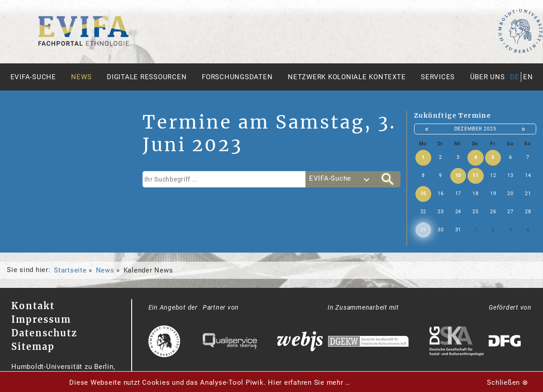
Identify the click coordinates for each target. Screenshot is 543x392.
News (81, 77)
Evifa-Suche (33, 77)
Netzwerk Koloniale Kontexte (347, 77)
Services (438, 77)
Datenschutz (44, 333)
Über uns (488, 77)
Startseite (70, 270)
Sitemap (33, 347)
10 (458, 175)
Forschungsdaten (237, 77)
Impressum (41, 319)
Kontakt (33, 306)
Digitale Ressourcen (147, 77)
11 (476, 175)
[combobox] (340, 179)
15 (424, 194)
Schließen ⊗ (507, 382)
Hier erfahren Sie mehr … (309, 382)
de (515, 77)
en (528, 77)
